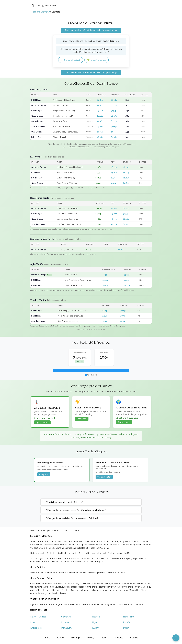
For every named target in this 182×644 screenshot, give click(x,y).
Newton (96, 617)
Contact (119, 638)
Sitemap (134, 638)
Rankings (76, 638)
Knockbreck (36, 628)
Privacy (91, 638)
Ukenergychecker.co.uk (44, 6)
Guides (60, 638)
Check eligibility (104, 477)
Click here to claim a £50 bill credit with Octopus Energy (91, 30)
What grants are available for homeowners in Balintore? (72, 519)
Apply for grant (42, 423)
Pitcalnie (65, 623)
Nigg (94, 623)
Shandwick (66, 617)
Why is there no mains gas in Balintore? (65, 502)
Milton (126, 628)
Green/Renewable (100, 60)
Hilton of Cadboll (38, 617)
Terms (105, 638)
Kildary (95, 628)
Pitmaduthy (67, 628)
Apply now (44, 475)
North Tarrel (129, 617)
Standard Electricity (72, 60)
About (47, 638)
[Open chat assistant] (176, 638)
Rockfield (128, 623)
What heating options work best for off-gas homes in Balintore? (76, 511)
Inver (33, 623)
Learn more (82, 419)
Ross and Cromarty (41, 12)
